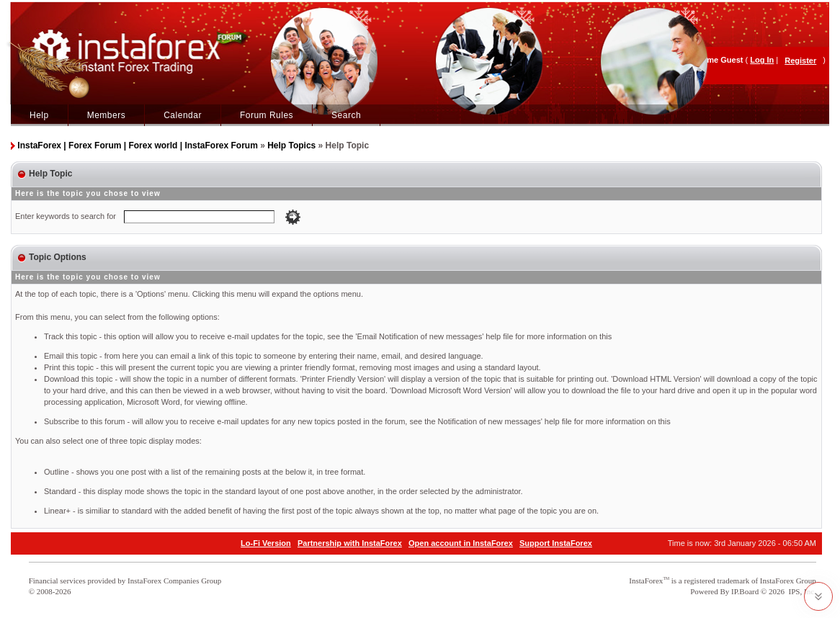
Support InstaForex (556, 543)
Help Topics (291, 145)
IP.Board (745, 591)
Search (346, 115)
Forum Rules (267, 115)
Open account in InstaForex (461, 543)
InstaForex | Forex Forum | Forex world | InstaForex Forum (137, 145)
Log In (762, 60)
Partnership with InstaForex (350, 543)
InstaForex (646, 581)
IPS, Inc (801, 591)
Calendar (183, 115)
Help (39, 115)
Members (107, 115)
